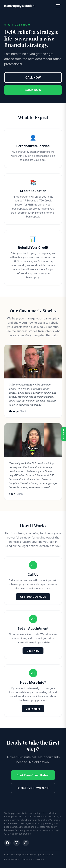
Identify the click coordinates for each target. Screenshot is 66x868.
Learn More (33, 709)
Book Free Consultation (33, 775)
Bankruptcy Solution (19, 6)
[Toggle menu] (58, 6)
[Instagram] (17, 843)
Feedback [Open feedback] (64, 434)
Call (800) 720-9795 (33, 597)
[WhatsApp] (26, 843)
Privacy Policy (11, 859)
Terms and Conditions (33, 859)
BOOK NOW (33, 90)
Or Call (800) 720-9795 (33, 788)
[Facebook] (7, 843)
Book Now (33, 651)
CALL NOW (33, 77)
